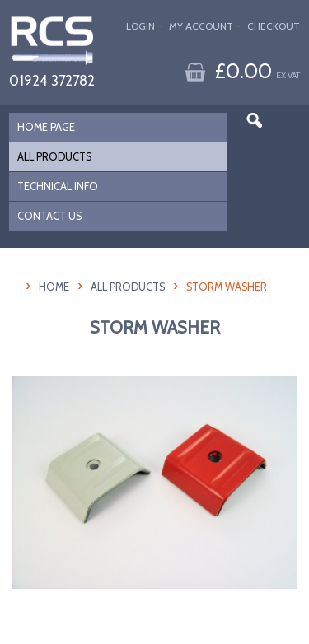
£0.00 (257, 70)
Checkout (274, 26)
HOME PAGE (46, 127)
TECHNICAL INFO (58, 187)
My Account (201, 26)
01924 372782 (52, 80)
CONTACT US (49, 216)
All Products (128, 287)
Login (140, 26)
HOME (54, 287)
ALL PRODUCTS (54, 157)
